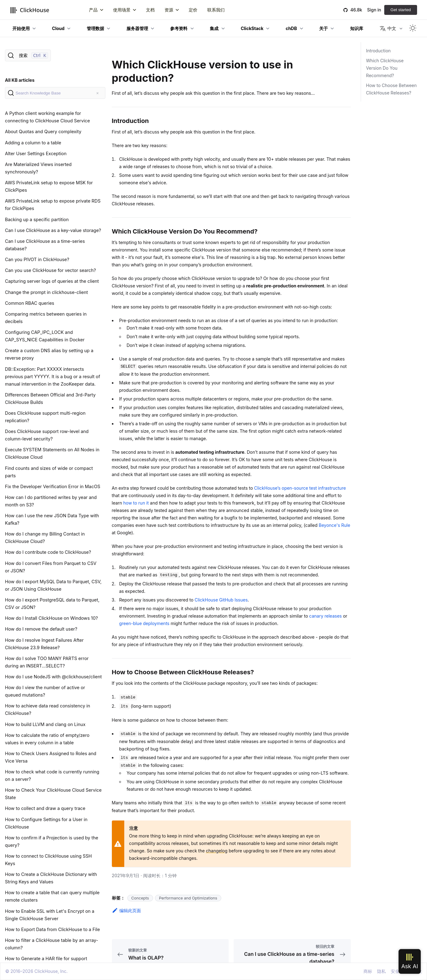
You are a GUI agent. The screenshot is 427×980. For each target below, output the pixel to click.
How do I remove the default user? (41, 629)
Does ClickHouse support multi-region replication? (45, 417)
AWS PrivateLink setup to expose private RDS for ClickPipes (53, 205)
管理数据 (95, 28)
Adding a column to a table (33, 143)
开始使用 (21, 28)
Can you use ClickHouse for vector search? (51, 270)
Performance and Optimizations (188, 898)
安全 (395, 971)
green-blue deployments (144, 623)
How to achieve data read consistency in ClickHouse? (48, 709)
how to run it (136, 503)
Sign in (374, 10)
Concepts (140, 898)
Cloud (58, 28)
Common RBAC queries (30, 303)
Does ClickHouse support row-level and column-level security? (47, 435)
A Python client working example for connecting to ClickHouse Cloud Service (47, 117)
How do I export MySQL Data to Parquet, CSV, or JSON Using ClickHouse (53, 585)
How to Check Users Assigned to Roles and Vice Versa (51, 757)
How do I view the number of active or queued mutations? (45, 691)
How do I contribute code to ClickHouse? (48, 552)
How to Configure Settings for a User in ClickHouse (46, 823)
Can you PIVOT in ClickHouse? (37, 259)
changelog (217, 851)
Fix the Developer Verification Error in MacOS (53, 486)
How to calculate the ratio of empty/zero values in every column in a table (47, 739)
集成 (214, 28)
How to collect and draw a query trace (45, 808)
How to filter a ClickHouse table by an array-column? (52, 944)
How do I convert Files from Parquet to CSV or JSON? (51, 567)
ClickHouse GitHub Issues (221, 600)
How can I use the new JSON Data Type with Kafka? (52, 519)
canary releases (326, 616)
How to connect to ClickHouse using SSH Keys (48, 860)
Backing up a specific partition (37, 219)
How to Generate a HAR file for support (46, 958)
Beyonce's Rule (334, 525)
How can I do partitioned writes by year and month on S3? (51, 501)
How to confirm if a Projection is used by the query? (52, 841)
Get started (401, 10)
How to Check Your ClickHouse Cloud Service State (53, 794)
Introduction (378, 51)
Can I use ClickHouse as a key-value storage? (53, 230)
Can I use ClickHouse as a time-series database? (45, 245)
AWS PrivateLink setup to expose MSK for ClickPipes (49, 186)
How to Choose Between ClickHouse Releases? (391, 89)
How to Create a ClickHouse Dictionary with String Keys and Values (51, 878)
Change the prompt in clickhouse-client (46, 292)
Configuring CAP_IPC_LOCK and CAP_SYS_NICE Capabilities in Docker (45, 336)
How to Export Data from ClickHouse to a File (52, 929)
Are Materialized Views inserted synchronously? (38, 168)
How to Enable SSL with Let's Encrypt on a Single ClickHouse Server (50, 915)
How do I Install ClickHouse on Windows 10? (51, 618)
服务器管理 (137, 28)
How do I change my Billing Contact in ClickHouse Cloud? (45, 538)
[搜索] (28, 55)
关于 (324, 28)
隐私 (381, 971)
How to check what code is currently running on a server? (52, 775)
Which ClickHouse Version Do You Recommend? (385, 68)
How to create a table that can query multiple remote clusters (52, 896)
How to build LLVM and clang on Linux (45, 724)
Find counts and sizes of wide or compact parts (49, 472)
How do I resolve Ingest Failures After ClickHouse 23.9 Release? (44, 644)
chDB (291, 28)
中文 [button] (388, 28)
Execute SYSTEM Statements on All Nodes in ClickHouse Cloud (52, 453)
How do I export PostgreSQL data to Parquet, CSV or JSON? (52, 604)
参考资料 (179, 28)
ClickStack (252, 28)
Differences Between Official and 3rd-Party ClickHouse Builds (50, 398)
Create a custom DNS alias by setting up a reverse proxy (49, 354)
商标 (368, 971)
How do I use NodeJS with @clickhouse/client (53, 677)
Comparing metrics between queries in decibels (46, 318)
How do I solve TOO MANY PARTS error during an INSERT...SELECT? (47, 662)
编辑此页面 (126, 910)
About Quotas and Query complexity (43, 131)
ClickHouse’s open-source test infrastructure (300, 488)
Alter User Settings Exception (36, 153)
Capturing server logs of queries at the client (52, 281)
